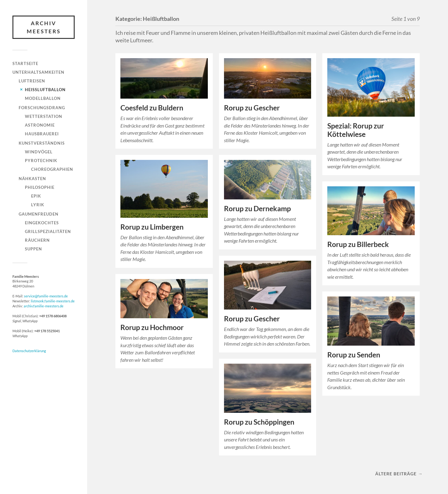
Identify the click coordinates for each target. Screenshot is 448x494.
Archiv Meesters (44, 27)
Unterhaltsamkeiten (38, 72)
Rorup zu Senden (354, 355)
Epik (36, 196)
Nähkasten (32, 179)
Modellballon (43, 98)
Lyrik (38, 205)
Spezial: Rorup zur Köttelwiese (356, 130)
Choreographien (52, 169)
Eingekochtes (42, 223)
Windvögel (39, 152)
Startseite (25, 63)
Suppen (33, 249)
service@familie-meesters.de (46, 296)
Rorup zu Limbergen (152, 227)
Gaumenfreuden (39, 214)
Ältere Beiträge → (399, 474)
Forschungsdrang (42, 108)
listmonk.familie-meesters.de (53, 301)
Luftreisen (32, 81)
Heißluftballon (45, 90)
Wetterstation (44, 116)
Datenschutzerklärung (29, 351)
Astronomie (40, 125)
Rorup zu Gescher (252, 108)
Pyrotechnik (41, 161)
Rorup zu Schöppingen (259, 422)
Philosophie (40, 187)
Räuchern (37, 240)
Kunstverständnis (42, 143)
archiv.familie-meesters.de (44, 306)
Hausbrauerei (42, 134)
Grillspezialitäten (48, 231)
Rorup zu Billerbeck (358, 244)
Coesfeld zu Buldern (152, 108)
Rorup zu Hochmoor (152, 327)
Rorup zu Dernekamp (257, 209)
